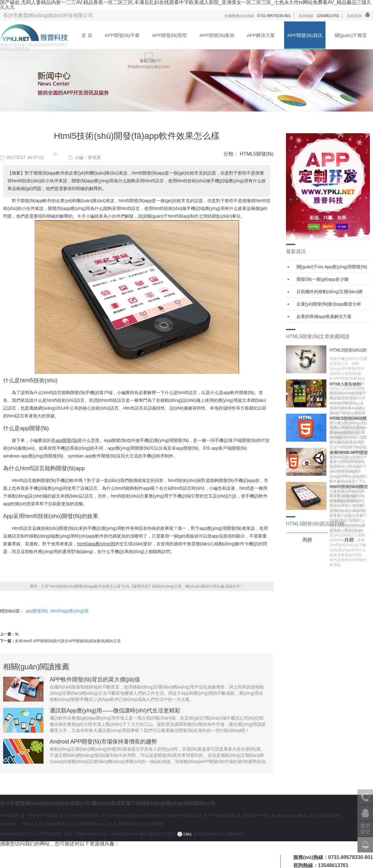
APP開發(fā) (10, 816)
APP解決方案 (261, 35)
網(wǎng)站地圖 (289, 816)
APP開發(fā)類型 (170, 35)
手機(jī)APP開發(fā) (43, 816)
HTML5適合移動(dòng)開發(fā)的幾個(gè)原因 (348, 384)
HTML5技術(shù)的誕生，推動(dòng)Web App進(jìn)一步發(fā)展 (348, 350)
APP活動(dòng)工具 (96, 824)
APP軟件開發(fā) (223, 816)
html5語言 (52, 393)
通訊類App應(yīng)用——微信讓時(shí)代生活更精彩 (115, 711)
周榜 (307, 540)
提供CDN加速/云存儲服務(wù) (210, 834)
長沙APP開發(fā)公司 (82, 816)
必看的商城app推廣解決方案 (324, 316)
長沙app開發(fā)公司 (56, 824)
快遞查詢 (156, 824)
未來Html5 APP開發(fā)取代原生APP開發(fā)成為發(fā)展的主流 (68, 641)
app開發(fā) (37, 611)
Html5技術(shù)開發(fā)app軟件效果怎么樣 (349, 487)
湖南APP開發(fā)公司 (185, 816)
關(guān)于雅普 (351, 35)
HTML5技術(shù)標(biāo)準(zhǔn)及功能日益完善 (348, 418)
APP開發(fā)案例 (217, 35)
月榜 (349, 540)
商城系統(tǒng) (131, 824)
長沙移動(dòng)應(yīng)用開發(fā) (134, 816)
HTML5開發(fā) (257, 154)
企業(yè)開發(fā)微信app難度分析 (329, 304)
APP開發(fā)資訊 (305, 35)
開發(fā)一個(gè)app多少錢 (322, 279)
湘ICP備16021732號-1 (158, 834)
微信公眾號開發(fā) (324, 816)
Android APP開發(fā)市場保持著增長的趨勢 (103, 742)
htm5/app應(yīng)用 (70, 611)
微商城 (28, 824)
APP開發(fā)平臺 (122, 35)
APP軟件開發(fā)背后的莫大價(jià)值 (95, 679)
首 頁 (87, 35)
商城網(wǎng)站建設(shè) (149, 67)
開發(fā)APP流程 (256, 816)
